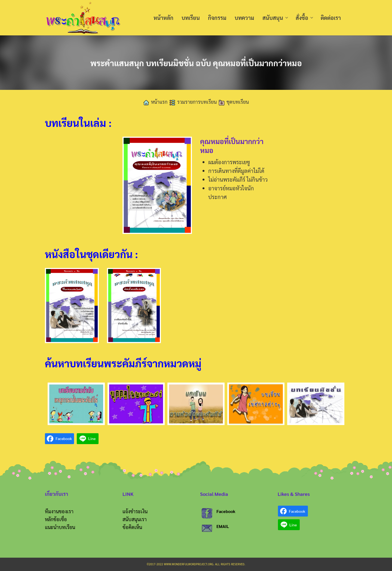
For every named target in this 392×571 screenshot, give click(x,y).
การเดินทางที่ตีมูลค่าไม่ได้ (236, 171)
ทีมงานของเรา (59, 511)
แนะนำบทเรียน (60, 527)
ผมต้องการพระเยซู (229, 162)
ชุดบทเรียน (238, 102)
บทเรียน (191, 18)
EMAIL (223, 526)
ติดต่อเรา (331, 18)
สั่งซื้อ (302, 18)
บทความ (244, 18)
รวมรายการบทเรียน (197, 102)
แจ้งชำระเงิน (135, 511)
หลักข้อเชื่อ (56, 519)
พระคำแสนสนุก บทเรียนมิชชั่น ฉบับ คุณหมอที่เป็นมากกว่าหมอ (196, 62)
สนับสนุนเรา (135, 519)
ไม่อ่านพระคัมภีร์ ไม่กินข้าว (238, 179)
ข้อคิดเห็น (132, 527)
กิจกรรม (217, 18)
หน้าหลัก (163, 18)
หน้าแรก (159, 102)
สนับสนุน (273, 18)
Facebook (226, 511)
